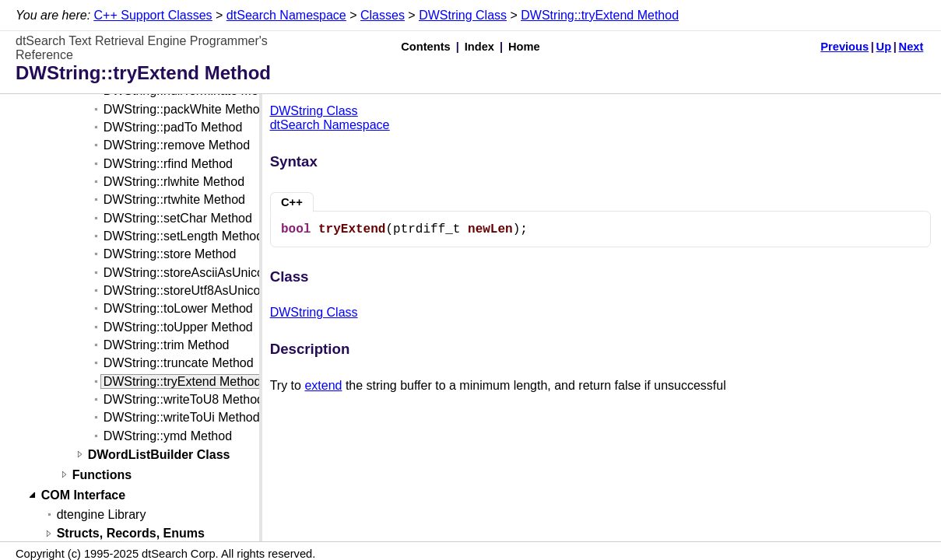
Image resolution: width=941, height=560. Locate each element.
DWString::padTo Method (173, 127)
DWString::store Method (170, 254)
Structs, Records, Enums (131, 534)
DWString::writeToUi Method (182, 417)
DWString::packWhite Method (185, 109)
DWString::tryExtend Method (600, 15)
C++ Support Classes (153, 15)
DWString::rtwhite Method (174, 199)
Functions (102, 475)
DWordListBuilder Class (159, 455)
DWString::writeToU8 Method (184, 399)
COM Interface (83, 495)
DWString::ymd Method (168, 436)
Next (911, 47)
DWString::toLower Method (178, 308)
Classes (383, 15)
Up (884, 47)
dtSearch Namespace (286, 15)
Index (479, 47)
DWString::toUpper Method (178, 327)
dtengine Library (102, 514)
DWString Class (463, 15)
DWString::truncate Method (179, 363)
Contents (426, 47)
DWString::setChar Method (178, 218)
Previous (844, 47)
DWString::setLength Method (183, 236)
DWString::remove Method (177, 145)
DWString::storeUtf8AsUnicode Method (211, 290)
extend (323, 385)
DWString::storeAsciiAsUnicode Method (213, 273)
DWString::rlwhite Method (174, 182)
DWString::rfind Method (168, 164)
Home (524, 47)
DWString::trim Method (167, 345)
